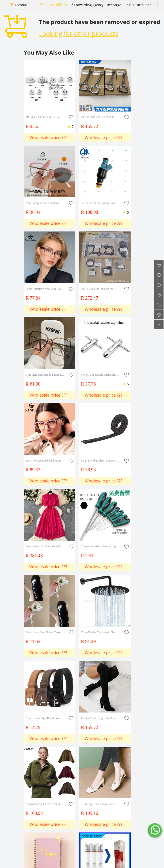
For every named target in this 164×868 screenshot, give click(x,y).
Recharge (114, 5)
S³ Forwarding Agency (87, 5)
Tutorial (21, 5)
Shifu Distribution (138, 5)
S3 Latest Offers (53, 5)
